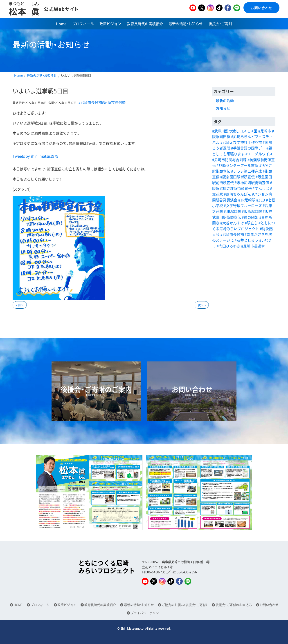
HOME (18, 605)
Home (61, 24)
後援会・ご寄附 (220, 24)
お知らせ (223, 108)
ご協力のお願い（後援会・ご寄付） (185, 605)
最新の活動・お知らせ (186, 24)
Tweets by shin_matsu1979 (35, 156)
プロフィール (83, 24)
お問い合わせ (261, 8)
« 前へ (20, 305)
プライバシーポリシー (146, 613)
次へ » (202, 305)
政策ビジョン (110, 24)
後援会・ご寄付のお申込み (234, 605)
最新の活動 (225, 100)
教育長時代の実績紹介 (145, 24)
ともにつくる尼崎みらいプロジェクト (107, 567)
